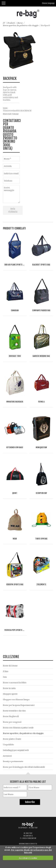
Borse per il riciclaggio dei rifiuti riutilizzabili (24, 767)
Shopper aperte (10, 694)
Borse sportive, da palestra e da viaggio (21, 25)
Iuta (5, 677)
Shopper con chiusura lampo (16, 699)
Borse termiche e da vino (14, 711)
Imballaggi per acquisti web (16, 750)
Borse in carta (9, 688)
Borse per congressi (12, 722)
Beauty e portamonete (13, 761)
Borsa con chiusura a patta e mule (18, 728)
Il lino (6, 671)
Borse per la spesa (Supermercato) (19, 705)
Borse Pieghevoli (11, 716)
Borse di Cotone (10, 666)
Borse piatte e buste (12, 739)
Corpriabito (8, 745)
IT (4, 23)
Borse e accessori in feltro (15, 683)
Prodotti (11, 23)
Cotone (15, 114)
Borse (20, 23)
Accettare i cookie (28, 858)
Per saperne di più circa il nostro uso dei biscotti (31, 851)
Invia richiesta (13, 210)
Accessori (7, 756)
